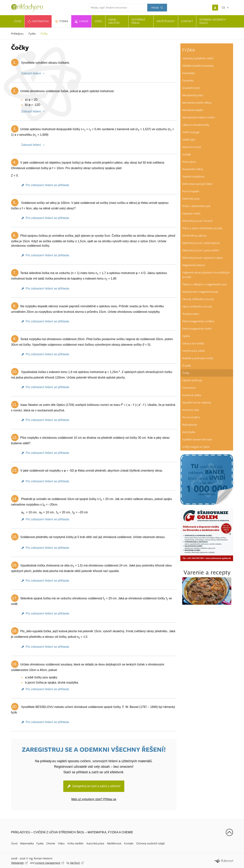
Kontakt (129, 843)
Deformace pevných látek (197, 184)
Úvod (14, 843)
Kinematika (189, 73)
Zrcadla (186, 366)
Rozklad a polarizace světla (198, 358)
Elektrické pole (191, 199)
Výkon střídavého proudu (197, 307)
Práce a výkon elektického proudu (202, 228)
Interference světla (193, 351)
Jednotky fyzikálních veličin (198, 58)
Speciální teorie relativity (197, 403)
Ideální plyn (189, 140)
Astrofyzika (189, 432)
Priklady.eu (17, 34)
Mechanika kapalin (193, 110)
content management (48, 863)
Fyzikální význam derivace (197, 439)
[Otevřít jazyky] (226, 8)
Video (61, 843)
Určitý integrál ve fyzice (196, 447)
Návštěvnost (114, 843)
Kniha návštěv (76, 843)
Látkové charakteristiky (196, 125)
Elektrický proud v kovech (197, 221)
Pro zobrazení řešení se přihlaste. (48, 185)
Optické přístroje (192, 380)
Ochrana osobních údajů (150, 843)
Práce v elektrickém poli (196, 206)
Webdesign (17, 863)
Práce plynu (189, 162)
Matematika (27, 843)
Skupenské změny (193, 169)
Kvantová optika (192, 395)
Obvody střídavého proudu (198, 299)
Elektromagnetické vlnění (197, 329)
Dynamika (188, 81)
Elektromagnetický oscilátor (198, 321)
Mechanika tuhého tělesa (197, 103)
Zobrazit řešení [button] (31, 73)
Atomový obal (190, 410)
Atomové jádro (191, 417)
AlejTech (75, 863)
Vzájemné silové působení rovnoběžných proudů (206, 275)
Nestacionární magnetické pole (200, 292)
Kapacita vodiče (191, 213)
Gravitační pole (191, 88)
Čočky (186, 373)
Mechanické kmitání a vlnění (198, 117)
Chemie (51, 843)
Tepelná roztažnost (193, 177)
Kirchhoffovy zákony (194, 236)
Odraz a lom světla (193, 343)
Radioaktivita (190, 425)
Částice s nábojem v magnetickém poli (204, 284)
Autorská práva (95, 843)
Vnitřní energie (191, 132)
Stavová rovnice (192, 147)
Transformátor (191, 314)
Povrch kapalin (191, 191)
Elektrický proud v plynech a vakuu (203, 258)
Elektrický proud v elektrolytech (201, 243)
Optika (186, 336)
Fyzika (32, 34)
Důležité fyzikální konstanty (198, 66)
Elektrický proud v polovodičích (201, 250)
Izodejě (186, 154)
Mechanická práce (193, 95)
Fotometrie (189, 388)
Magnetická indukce (194, 265)
